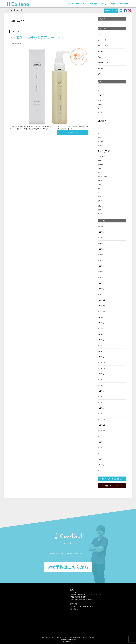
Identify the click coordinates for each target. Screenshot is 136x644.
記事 (99, 74)
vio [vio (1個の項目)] (98, 116)
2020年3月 (101, 346)
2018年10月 (102, 431)
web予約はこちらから (111, 10)
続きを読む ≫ (73, 133)
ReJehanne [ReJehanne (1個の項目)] (101, 104)
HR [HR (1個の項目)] (98, 86)
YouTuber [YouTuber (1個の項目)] (100, 126)
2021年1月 (101, 294)
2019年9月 (101, 374)
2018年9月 (101, 436)
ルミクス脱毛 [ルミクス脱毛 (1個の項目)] (101, 157)
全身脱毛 (101, 51)
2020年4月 (101, 340)
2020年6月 (101, 328)
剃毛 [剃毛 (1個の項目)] (99, 172)
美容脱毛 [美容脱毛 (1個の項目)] (100, 196)
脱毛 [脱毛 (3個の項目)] (100, 201)
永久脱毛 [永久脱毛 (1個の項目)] (100, 188)
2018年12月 (102, 419)
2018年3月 (101, 465)
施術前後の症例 (103, 63)
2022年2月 (101, 249)
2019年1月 (101, 414)
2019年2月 (101, 408)
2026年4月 (101, 226)
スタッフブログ (103, 46)
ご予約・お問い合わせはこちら (112, 479)
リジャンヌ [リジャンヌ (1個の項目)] (101, 146)
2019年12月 (102, 363)
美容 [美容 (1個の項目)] (99, 192)
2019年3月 (101, 402)
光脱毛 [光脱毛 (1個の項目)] (99, 168)
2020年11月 (102, 306)
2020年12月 (102, 300)
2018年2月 (101, 470)
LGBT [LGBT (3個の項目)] (101, 95)
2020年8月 (101, 317)
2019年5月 (101, 391)
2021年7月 (101, 266)
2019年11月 (102, 368)
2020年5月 (101, 334)
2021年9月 (101, 255)
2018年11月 (102, 425)
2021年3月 (101, 283)
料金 (99, 57)
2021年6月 (101, 272)
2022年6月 (101, 238)
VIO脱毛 (100, 34)
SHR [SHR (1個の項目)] (99, 108)
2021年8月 (101, 260)
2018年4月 (101, 459)
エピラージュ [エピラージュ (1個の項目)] (101, 134)
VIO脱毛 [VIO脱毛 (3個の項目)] (102, 121)
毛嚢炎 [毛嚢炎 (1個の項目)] (99, 184)
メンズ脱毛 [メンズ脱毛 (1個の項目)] (101, 142)
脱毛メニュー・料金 (76, 4)
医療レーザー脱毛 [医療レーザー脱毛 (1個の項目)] (102, 176)
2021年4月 (101, 277)
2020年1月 (101, 357)
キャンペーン (102, 40)
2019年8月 (101, 380)
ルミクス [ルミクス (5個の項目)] (104, 151)
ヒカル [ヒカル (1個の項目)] (99, 138)
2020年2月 (101, 351)
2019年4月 (101, 397)
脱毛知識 (101, 68)
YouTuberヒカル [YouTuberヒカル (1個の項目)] (102, 130)
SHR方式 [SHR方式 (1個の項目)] (100, 112)
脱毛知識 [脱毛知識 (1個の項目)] (100, 214)
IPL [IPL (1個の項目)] (98, 90)
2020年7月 (101, 323)
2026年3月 (101, 232)
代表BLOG (125, 4)
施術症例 (93, 4)
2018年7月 (101, 448)
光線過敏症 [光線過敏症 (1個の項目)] (101, 165)
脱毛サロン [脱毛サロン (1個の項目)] (101, 206)
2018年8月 (101, 442)
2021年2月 (101, 289)
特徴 (113, 4)
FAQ (104, 4)
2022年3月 (101, 243)
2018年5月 (101, 453)
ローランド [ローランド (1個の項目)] (101, 161)
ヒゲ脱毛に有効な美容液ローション (37, 38)
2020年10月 (102, 311)
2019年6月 (101, 385)
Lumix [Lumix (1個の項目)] (99, 100)
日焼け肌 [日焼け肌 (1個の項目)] (100, 180)
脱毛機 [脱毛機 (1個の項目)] (99, 210)
